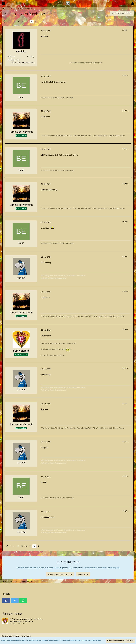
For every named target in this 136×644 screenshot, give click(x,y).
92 (23, 21)
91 (19, 21)
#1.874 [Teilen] (125, 511)
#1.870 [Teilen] (125, 368)
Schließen (130, 641)
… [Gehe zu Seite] (11, 21)
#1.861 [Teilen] (125, 30)
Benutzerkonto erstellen (60, 574)
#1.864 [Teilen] (125, 149)
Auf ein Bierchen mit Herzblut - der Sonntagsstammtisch (32, 619)
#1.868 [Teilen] (125, 291)
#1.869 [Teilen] (125, 329)
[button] (4, 3)
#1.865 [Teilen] (125, 183)
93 (27, 21)
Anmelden (83, 574)
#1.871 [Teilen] (125, 403)
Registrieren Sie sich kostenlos (72, 568)
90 (15, 21)
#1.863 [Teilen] (125, 110)
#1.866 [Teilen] (125, 222)
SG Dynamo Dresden (18, 624)
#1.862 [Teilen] (125, 76)
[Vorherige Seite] (4, 22)
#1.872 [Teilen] (125, 441)
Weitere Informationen (115, 641)
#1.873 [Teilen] (125, 476)
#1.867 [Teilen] (125, 256)
